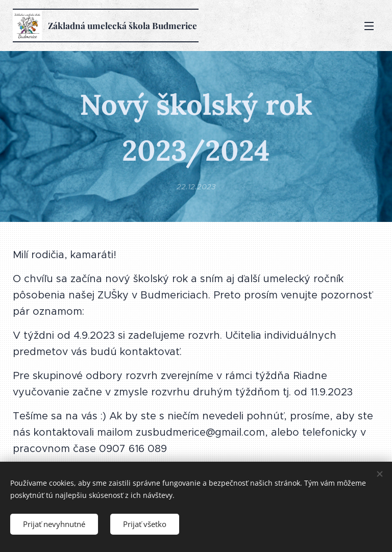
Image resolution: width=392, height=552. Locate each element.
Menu (369, 26)
